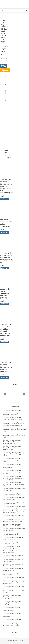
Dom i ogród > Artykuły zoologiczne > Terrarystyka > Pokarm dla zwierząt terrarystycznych (12, 609)
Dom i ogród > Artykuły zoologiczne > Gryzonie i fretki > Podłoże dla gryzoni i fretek (13, 472)
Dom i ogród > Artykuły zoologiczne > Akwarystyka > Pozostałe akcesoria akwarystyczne (12, 448)
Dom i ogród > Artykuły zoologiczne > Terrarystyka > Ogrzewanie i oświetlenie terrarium (13, 597)
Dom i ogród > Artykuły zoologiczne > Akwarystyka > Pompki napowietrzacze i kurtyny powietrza (13, 442)
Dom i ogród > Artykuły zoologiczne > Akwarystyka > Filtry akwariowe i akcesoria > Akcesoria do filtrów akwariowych (14, 424)
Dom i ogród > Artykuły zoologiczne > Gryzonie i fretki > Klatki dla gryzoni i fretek (14, 460)
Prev (5, 394)
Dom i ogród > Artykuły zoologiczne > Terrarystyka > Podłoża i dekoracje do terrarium (12, 603)
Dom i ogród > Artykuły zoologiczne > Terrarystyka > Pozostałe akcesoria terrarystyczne (12, 615)
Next (24, 394)
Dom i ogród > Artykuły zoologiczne (13, 410)
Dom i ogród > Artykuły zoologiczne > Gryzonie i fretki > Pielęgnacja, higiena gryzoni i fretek (13, 466)
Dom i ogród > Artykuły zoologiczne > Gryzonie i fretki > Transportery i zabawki (14, 484)
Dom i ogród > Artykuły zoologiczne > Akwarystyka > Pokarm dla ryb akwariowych (14, 436)
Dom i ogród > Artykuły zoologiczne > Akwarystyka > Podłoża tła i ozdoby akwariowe (14, 430)
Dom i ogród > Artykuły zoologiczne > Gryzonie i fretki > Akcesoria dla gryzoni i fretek (13, 454)
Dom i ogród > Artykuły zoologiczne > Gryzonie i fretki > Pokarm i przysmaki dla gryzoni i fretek (14, 478)
